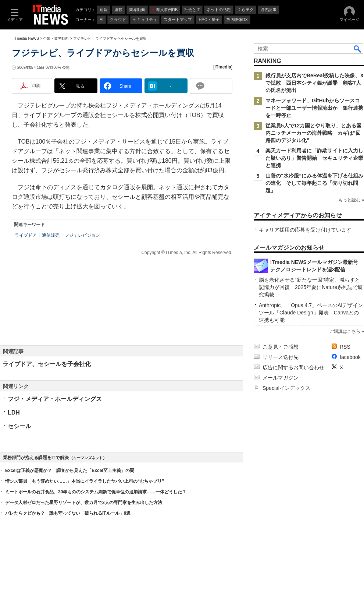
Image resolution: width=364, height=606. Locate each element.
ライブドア (26, 235)
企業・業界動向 (56, 38)
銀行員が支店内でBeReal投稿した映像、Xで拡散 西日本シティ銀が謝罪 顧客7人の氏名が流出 (315, 83)
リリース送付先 (281, 357)
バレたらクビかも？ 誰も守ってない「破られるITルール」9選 (68, 513)
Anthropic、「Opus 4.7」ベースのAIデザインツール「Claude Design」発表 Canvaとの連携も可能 (311, 313)
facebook (350, 357)
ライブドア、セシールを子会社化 (47, 364)
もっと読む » (351, 200)
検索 (358, 49)
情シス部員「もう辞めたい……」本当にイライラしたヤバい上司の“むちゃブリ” (85, 481)
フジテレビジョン (82, 235)
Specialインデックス (286, 388)
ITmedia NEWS (26, 38)
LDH (14, 413)
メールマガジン (281, 378)
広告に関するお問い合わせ (293, 367)
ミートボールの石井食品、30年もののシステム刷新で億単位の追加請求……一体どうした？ (96, 492)
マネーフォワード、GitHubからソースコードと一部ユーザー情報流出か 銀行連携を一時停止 (314, 108)
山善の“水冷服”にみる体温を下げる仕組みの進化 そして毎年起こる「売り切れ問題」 (314, 183)
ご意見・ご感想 (281, 347)
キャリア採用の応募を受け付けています (305, 230)
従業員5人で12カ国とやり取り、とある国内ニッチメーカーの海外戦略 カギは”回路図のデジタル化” (313, 133)
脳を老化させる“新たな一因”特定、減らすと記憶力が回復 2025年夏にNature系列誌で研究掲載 (311, 287)
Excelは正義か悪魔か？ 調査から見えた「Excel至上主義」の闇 (70, 471)
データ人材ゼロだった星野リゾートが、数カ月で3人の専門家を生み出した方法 (84, 503)
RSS (345, 347)
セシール (19, 426)
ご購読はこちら (345, 331)
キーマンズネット (88, 458)
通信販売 (51, 235)
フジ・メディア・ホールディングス (55, 399)
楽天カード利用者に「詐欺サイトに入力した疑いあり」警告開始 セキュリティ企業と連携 (314, 158)
